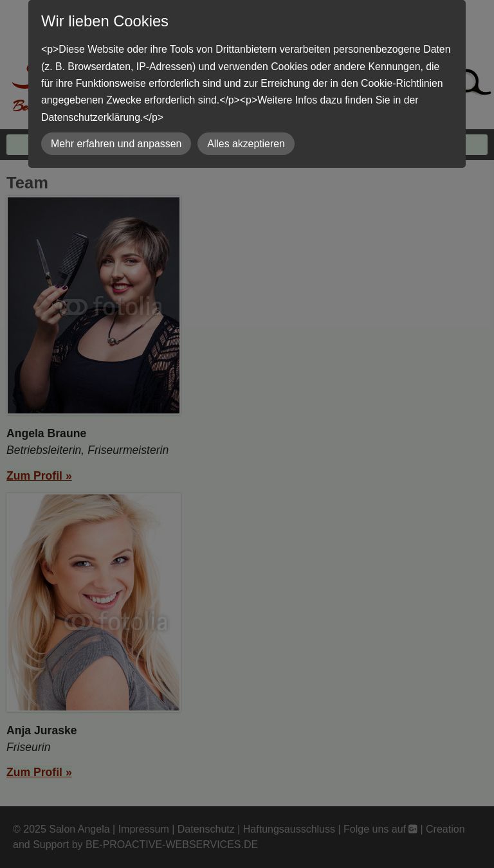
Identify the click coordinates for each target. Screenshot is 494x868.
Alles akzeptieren (246, 144)
